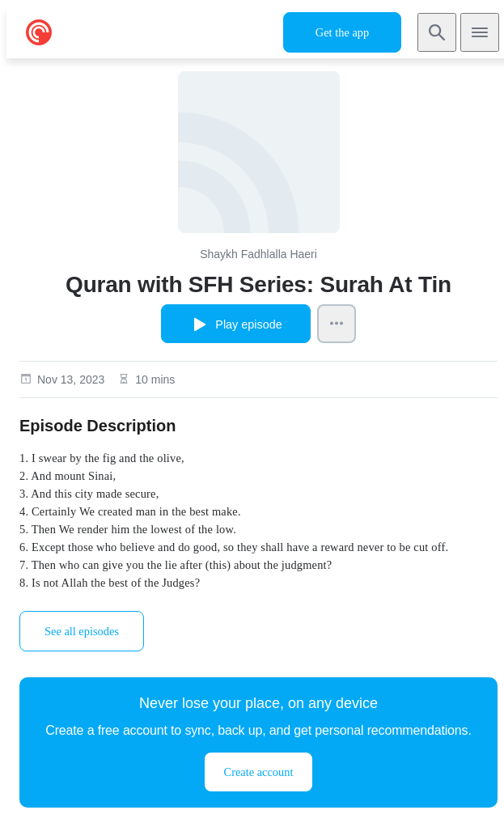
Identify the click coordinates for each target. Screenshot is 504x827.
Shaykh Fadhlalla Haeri (258, 254)
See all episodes (82, 631)
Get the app (342, 32)
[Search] (437, 32)
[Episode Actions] (337, 324)
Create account (259, 772)
